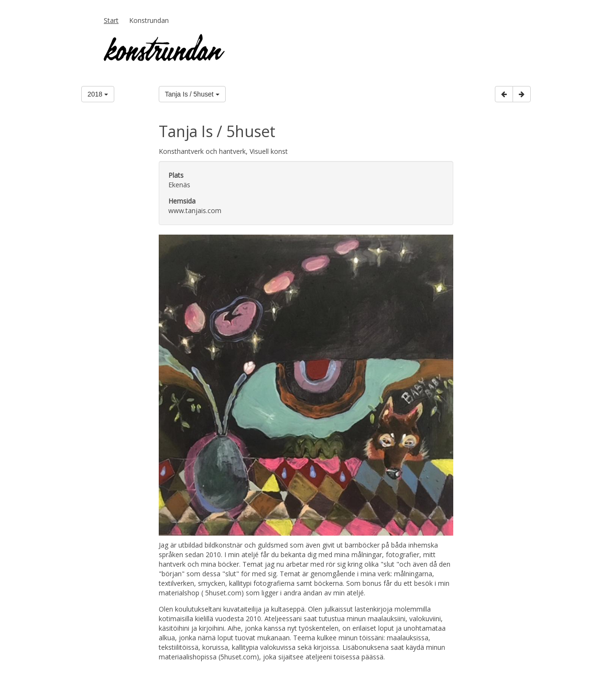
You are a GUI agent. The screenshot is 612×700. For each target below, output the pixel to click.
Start (111, 20)
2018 (98, 94)
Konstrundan (149, 20)
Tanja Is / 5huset (192, 94)
